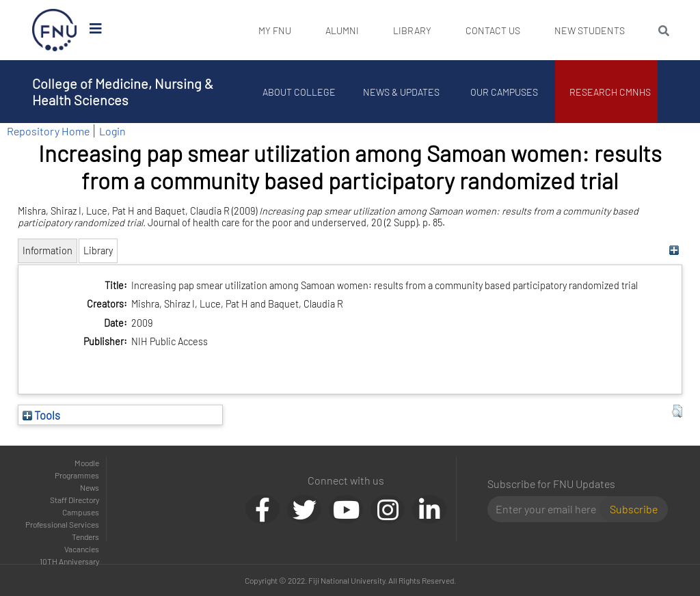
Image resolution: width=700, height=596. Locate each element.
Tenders (85, 537)
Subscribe (634, 509)
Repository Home (48, 131)
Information (48, 250)
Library (412, 30)
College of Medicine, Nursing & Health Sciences (123, 92)
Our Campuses (504, 92)
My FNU (275, 30)
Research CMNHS (610, 92)
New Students (590, 30)
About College (299, 92)
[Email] (549, 509)
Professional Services (62, 524)
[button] (677, 411)
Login (112, 131)
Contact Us (493, 30)
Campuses (81, 512)
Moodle (87, 463)
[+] (674, 250)
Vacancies (82, 549)
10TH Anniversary (69, 561)
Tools (41, 415)
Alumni (342, 30)
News (90, 487)
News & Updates (401, 92)
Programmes (77, 475)
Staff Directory (75, 500)
